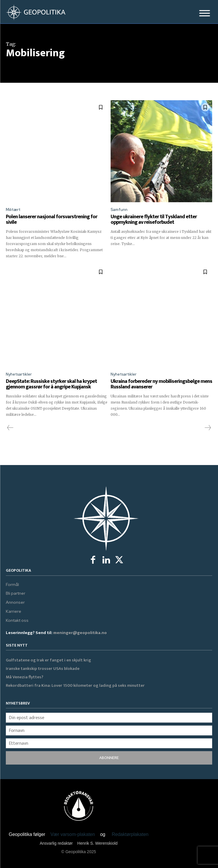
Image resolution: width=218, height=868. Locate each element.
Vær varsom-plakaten (73, 834)
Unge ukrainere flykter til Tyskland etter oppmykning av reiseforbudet (154, 220)
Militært (13, 210)
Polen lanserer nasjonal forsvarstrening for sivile (52, 220)
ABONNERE (109, 758)
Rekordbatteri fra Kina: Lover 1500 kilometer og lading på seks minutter (75, 685)
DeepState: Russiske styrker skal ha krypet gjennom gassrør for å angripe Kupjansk (51, 384)
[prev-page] (10, 428)
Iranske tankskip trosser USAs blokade (43, 669)
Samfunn (119, 210)
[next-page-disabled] (208, 428)
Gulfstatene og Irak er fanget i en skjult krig (48, 660)
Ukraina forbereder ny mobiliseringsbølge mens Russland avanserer (161, 384)
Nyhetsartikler (19, 374)
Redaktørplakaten (130, 834)
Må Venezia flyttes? (25, 677)
